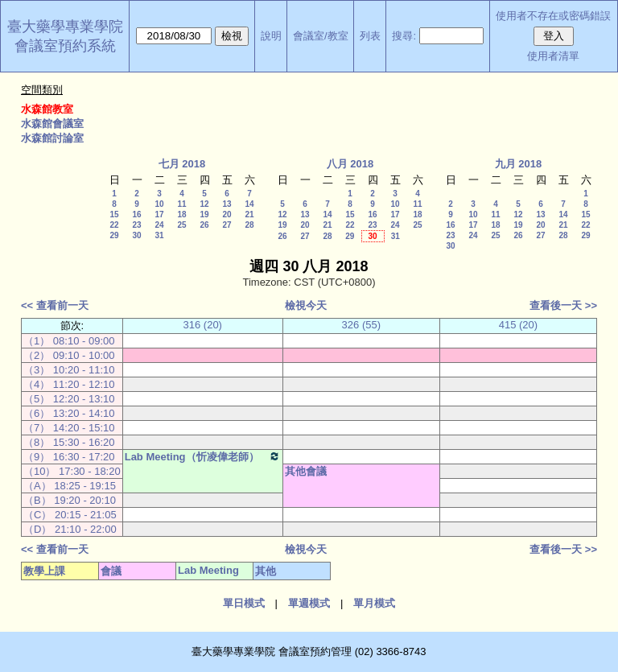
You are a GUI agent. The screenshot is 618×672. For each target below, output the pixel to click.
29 (114, 235)
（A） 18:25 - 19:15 (70, 486)
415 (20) (518, 325)
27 (227, 225)
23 (136, 225)
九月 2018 (519, 164)
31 (159, 235)
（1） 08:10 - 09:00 (69, 341)
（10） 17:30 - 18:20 (72, 471)
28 (249, 225)
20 (227, 214)
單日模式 (244, 603)
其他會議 (306, 471)
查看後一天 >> (563, 305)
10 (159, 204)
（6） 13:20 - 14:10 (69, 413)
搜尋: (404, 36)
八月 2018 (350, 164)
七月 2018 (182, 164)
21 (249, 214)
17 (159, 214)
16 (136, 214)
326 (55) (361, 325)
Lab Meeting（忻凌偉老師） (203, 456)
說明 (271, 36)
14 (249, 204)
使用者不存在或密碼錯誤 (553, 16)
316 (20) (203, 325)
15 (114, 214)
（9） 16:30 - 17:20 (69, 457)
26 (204, 225)
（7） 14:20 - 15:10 (69, 428)
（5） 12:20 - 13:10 (69, 399)
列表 (370, 36)
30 (136, 235)
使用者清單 (553, 56)
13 (227, 204)
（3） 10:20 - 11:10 (69, 370)
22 (114, 225)
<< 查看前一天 (55, 305)
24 (159, 225)
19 (204, 214)
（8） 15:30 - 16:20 (69, 442)
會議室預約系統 (65, 46)
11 (181, 204)
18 (181, 214)
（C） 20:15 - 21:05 (70, 515)
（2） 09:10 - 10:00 (69, 355)
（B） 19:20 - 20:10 (70, 500)
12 (204, 204)
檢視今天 (306, 305)
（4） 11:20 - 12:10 (69, 384)
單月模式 (374, 603)
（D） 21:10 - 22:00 (70, 529)
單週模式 (309, 603)
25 (181, 225)
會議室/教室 (321, 36)
